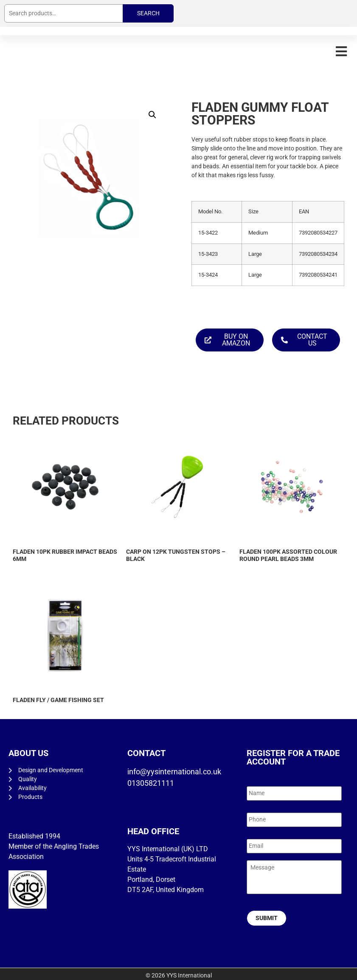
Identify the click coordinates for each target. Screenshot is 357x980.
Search (148, 13)
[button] (341, 51)
